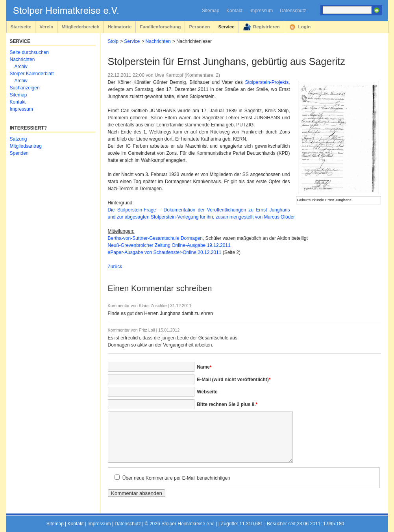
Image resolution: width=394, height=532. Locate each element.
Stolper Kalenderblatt (32, 74)
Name (204, 367)
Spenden (19, 153)
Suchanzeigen (25, 88)
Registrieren (266, 27)
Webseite (207, 392)
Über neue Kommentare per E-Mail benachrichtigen (176, 478)
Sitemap (211, 11)
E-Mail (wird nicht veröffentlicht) (234, 380)
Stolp (113, 41)
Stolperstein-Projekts (267, 82)
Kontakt (234, 11)
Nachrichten (158, 41)
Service (226, 27)
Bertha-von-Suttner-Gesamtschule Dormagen (155, 238)
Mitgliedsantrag (26, 146)
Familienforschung (160, 27)
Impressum (261, 11)
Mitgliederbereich (80, 27)
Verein (46, 27)
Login (305, 27)
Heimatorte (120, 27)
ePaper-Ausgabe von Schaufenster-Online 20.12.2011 (165, 252)
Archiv (21, 67)
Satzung (18, 139)
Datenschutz (293, 11)
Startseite (21, 27)
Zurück (115, 267)
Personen (199, 27)
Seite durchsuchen (29, 52)
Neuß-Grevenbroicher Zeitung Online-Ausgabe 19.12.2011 (169, 245)
